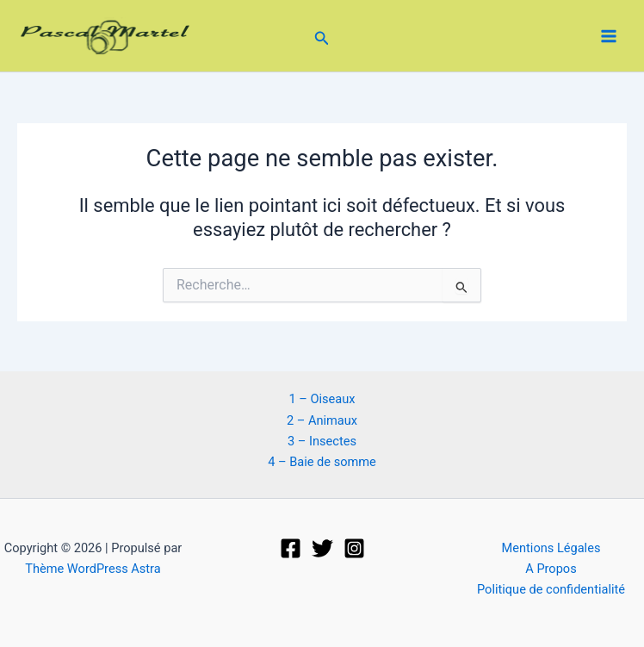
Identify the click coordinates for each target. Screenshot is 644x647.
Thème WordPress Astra (93, 569)
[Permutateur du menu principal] (609, 36)
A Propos (551, 569)
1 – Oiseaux (322, 399)
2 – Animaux (322, 420)
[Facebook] (291, 548)
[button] (322, 36)
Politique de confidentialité (551, 589)
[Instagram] (354, 548)
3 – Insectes (322, 441)
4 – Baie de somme (322, 462)
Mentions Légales (551, 548)
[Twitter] (322, 548)
